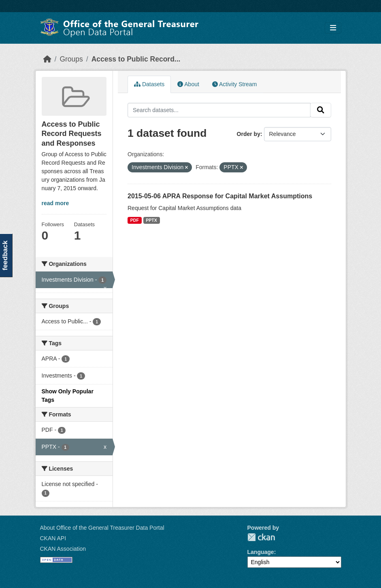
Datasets (149, 84)
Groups (71, 59)
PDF (135, 220)
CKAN (261, 537)
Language (261, 552)
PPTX (151, 220)
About (188, 84)
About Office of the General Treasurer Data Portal (102, 528)
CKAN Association (63, 549)
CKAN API (53, 538)
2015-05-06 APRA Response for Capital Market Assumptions (220, 196)
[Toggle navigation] (333, 28)
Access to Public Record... (136, 59)
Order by (249, 134)
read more (55, 203)
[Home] (47, 59)
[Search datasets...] (219, 110)
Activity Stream (234, 84)
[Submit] (321, 110)
